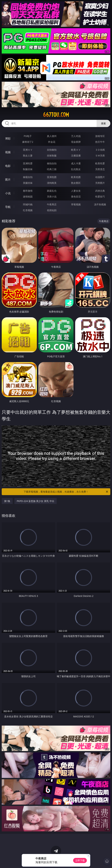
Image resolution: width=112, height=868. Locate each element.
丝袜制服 (52, 155)
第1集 (7, 501)
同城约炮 (28, 204)
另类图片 (100, 183)
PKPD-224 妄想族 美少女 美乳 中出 (36, 501)
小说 (8, 193)
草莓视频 (76, 204)
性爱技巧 (100, 197)
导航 (8, 207)
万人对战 (76, 136)
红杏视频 (28, 210)
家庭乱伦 (52, 191)
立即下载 (80, 860)
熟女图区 (76, 183)
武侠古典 (100, 191)
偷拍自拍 (52, 163)
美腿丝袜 (28, 183)
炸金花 (52, 142)
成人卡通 (76, 163)
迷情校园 (28, 197)
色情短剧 (52, 210)
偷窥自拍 (28, 177)
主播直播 (76, 155)
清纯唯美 (52, 183)
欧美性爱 (100, 163)
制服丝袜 (28, 169)
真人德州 (52, 136)
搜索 (103, 123)
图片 (8, 180)
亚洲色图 (52, 177)
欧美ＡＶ (76, 150)
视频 (8, 152)
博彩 (8, 138)
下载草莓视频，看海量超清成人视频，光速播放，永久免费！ (66, 492)
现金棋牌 (76, 142)
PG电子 (28, 136)
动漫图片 (100, 177)
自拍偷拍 (52, 150)
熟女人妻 (28, 155)
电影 (8, 166)
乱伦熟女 (76, 169)
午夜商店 (52, 204)
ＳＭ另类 (100, 155)
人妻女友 (76, 191)
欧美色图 (76, 177)
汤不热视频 (100, 204)
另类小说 (52, 197)
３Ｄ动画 (100, 150)
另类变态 (100, 169)
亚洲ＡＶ (28, 150)
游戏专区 (100, 136)
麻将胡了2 (28, 142)
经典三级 (52, 169)
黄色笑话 (76, 197)
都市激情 (28, 191)
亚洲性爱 (28, 163)
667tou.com (56, 115)
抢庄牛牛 (100, 142)
